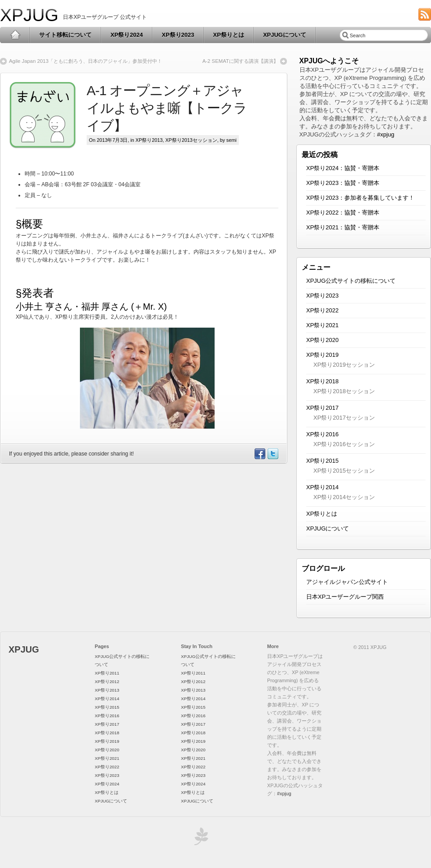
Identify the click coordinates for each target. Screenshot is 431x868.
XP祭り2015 (322, 461)
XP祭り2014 (322, 487)
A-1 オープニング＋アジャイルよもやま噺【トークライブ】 (167, 108)
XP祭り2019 (322, 355)
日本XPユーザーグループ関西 (345, 597)
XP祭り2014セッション (344, 497)
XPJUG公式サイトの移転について (351, 281)
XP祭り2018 (322, 381)
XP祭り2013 (149, 140)
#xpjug (386, 134)
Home (15, 35)
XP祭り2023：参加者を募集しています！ (360, 198)
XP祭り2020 (322, 340)
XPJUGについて (285, 35)
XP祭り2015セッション (344, 471)
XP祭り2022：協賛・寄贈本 (343, 213)
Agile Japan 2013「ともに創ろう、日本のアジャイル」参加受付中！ (86, 61)
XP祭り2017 (322, 408)
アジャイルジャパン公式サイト (347, 582)
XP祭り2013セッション (191, 140)
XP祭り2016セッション (344, 444)
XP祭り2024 (127, 35)
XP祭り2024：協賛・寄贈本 (343, 168)
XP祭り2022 (322, 310)
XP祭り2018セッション (344, 391)
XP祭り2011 (107, 673)
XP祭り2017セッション (344, 418)
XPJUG (29, 15)
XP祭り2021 (322, 325)
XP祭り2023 (178, 35)
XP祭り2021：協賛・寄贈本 (343, 227)
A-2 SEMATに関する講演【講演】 (240, 61)
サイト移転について (65, 35)
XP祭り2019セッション (344, 365)
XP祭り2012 (107, 682)
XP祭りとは (229, 35)
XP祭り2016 (322, 434)
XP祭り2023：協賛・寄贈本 (343, 183)
